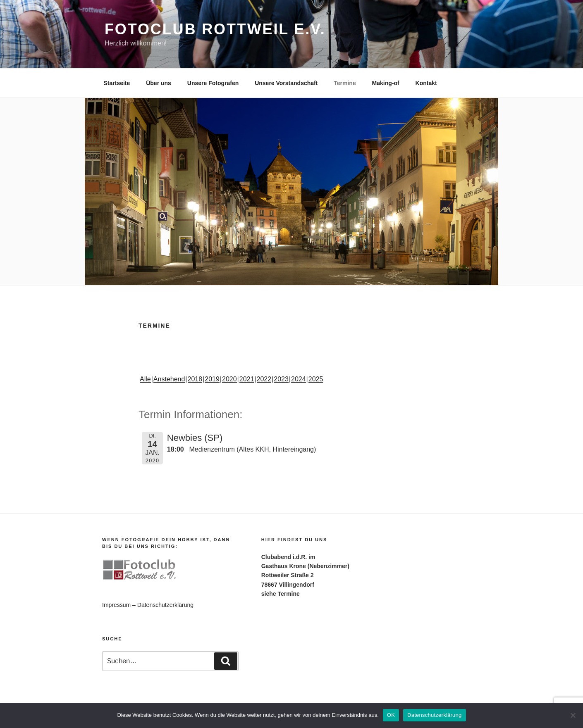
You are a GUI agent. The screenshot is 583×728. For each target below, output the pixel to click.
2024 (299, 379)
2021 (247, 379)
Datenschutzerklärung (165, 605)
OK (391, 715)
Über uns (159, 83)
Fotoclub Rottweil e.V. (215, 29)
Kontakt (426, 83)
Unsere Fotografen (213, 83)
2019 (212, 379)
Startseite (117, 83)
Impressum (116, 605)
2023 (281, 379)
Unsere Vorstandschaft (286, 83)
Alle (145, 379)
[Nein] (573, 715)
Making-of (386, 83)
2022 (264, 379)
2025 (316, 379)
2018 (195, 379)
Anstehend (169, 379)
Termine (345, 83)
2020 (229, 379)
